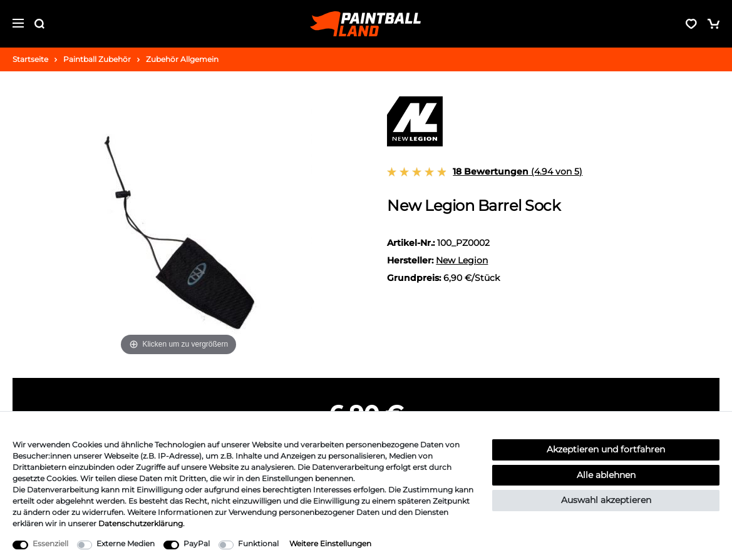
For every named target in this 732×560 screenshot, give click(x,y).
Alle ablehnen (606, 475)
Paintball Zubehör (97, 59)
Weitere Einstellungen (330, 543)
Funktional (258, 543)
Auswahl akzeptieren (606, 500)
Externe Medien (126, 543)
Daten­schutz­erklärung (141, 523)
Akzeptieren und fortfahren (606, 449)
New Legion (462, 260)
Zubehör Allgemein (182, 59)
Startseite (30, 59)
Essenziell (50, 543)
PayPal (197, 543)
